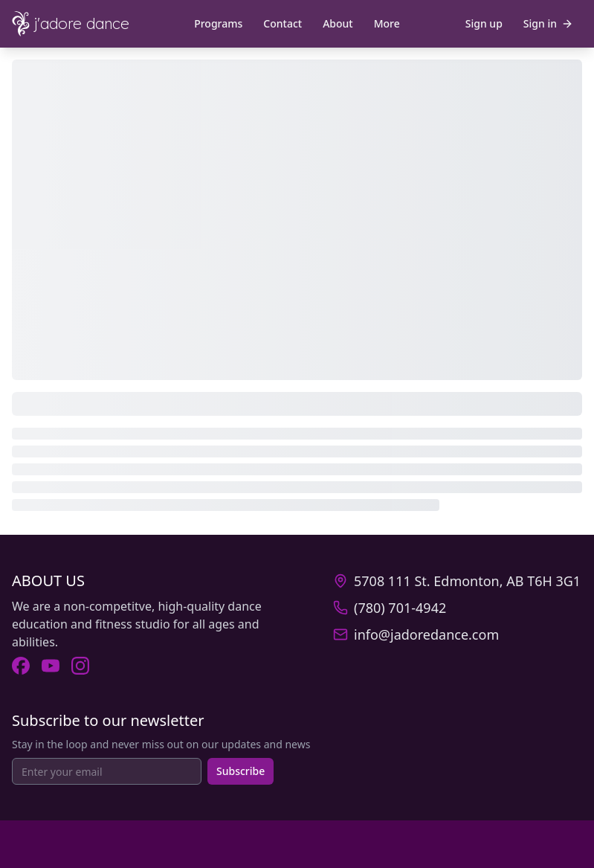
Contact (283, 23)
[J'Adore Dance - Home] (83, 24)
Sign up (484, 23)
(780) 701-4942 (400, 608)
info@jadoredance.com (426, 634)
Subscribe (240, 771)
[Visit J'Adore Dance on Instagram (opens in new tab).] (80, 666)
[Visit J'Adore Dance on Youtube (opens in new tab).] (51, 666)
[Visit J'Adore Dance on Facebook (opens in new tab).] (21, 666)
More (387, 23)
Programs (218, 23)
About (338, 23)
